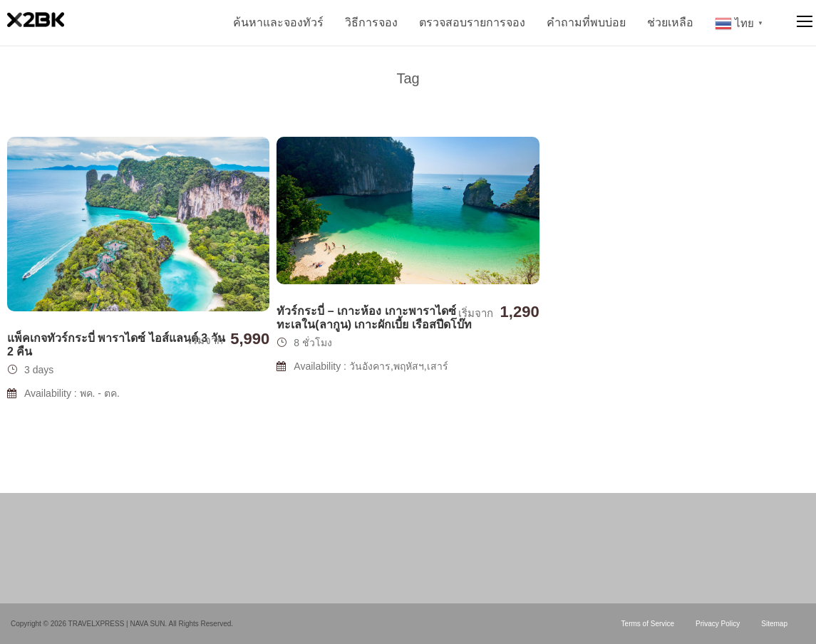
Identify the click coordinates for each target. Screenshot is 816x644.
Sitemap (774, 624)
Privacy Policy (718, 624)
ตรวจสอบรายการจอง (472, 22)
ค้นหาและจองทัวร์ (278, 22)
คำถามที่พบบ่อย (586, 22)
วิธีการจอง (371, 22)
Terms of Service (648, 624)
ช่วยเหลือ (670, 22)
